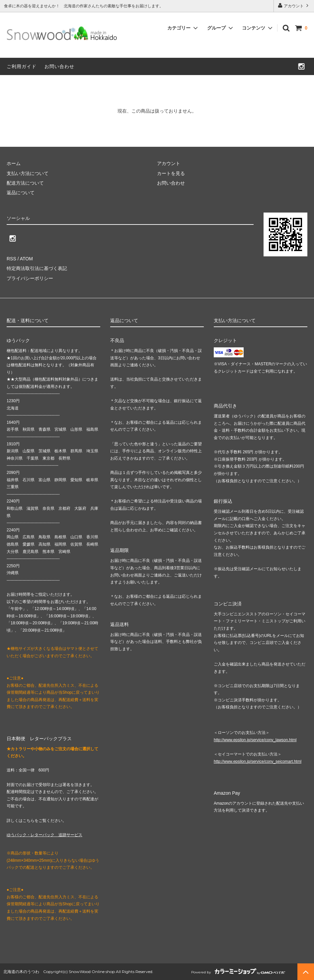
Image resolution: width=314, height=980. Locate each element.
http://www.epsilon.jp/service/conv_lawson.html (255, 740)
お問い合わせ (59, 66)
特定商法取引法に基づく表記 (37, 268)
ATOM (26, 259)
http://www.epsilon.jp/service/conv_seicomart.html (258, 761)
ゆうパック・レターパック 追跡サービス (44, 835)
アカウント (294, 5)
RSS (11, 259)
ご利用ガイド (22, 66)
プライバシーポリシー (30, 278)
